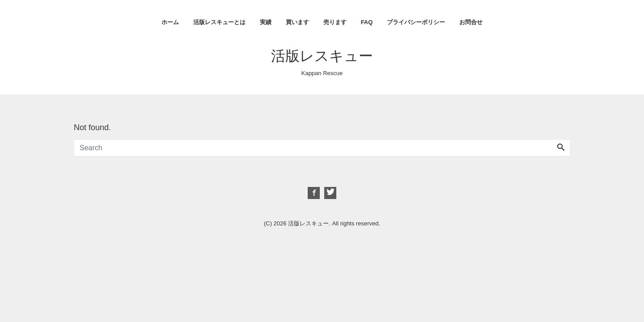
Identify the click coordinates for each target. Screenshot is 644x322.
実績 (266, 22)
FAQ (367, 22)
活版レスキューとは (219, 22)
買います (297, 22)
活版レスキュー (322, 56)
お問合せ (471, 22)
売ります (335, 22)
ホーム (170, 22)
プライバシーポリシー (416, 22)
